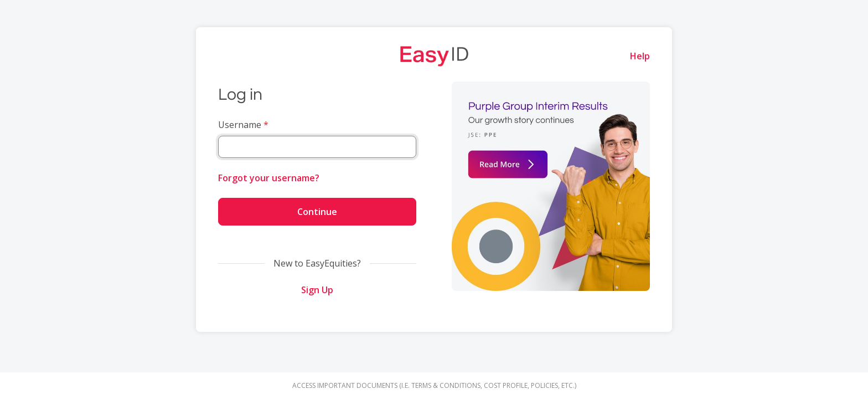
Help (640, 56)
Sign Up (317, 290)
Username (240, 125)
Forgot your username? (269, 178)
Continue (317, 212)
